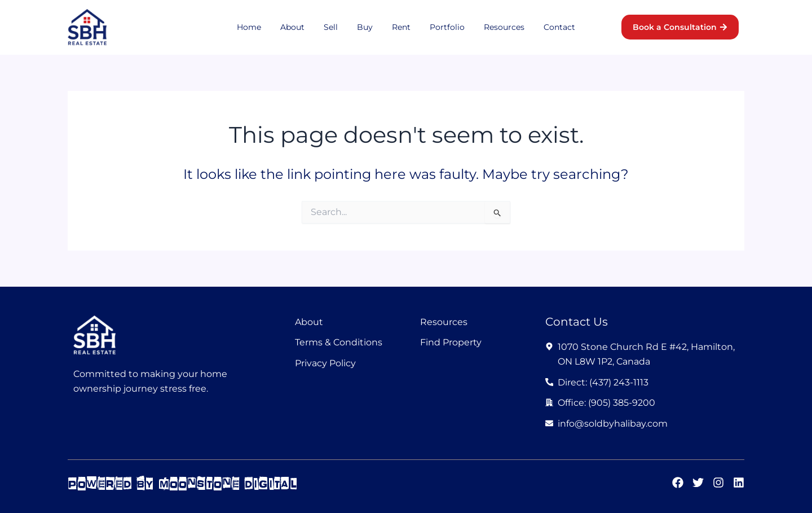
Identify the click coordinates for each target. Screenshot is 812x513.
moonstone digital (228, 483)
